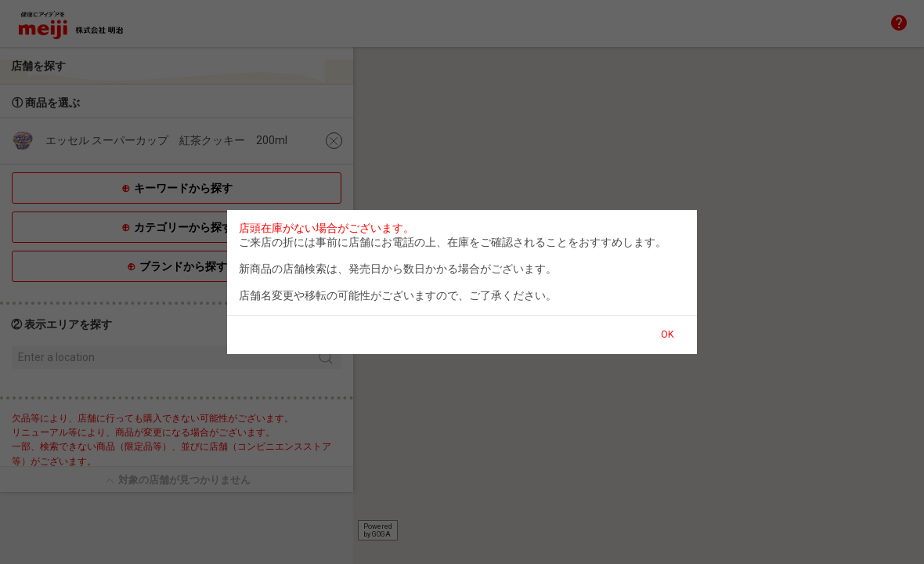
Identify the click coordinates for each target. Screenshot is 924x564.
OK (667, 334)
